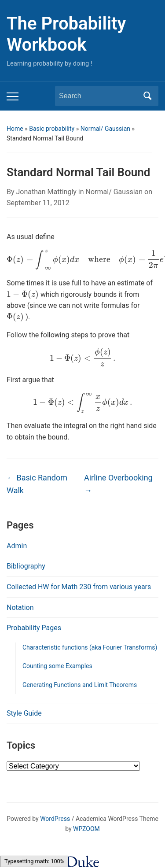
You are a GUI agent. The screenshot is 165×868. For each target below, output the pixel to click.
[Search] (99, 96)
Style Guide (24, 713)
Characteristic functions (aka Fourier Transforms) (90, 647)
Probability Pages (34, 628)
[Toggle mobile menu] (13, 96)
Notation (20, 608)
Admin (17, 546)
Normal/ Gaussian (105, 129)
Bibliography (26, 566)
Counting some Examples (57, 666)
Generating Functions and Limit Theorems (80, 685)
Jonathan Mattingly (46, 192)
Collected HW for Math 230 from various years (79, 587)
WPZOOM (86, 829)
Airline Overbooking (118, 484)
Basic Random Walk (37, 484)
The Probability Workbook (66, 34)
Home (15, 129)
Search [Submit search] (147, 96)
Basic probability (52, 129)
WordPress (55, 819)
